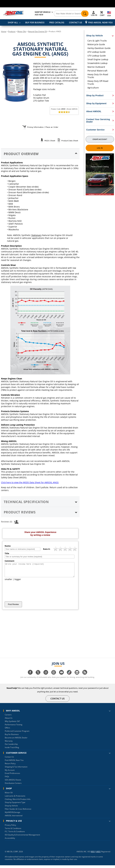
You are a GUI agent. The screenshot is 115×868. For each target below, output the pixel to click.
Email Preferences (12, 776)
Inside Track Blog (12, 750)
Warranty (9, 744)
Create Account (100, 139)
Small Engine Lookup (98, 59)
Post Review (13, 607)
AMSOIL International (14, 818)
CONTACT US (76, 22)
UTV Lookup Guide (97, 56)
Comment (10, 561)
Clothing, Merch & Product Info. (18, 802)
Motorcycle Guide (96, 44)
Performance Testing (14, 727)
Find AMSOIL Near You (100, 22)
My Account (10, 773)
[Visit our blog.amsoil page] (85, 677)
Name (8, 546)
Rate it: (47, 549)
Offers (7, 730)
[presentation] (27, 594)
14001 (98, 854)
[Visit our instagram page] (46, 677)
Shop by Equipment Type (15, 805)
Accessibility (10, 841)
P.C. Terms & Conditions (15, 834)
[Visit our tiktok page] (69, 677)
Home (4, 31)
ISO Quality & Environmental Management (22, 837)
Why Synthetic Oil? (12, 724)
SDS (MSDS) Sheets (13, 783)
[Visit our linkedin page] (77, 677)
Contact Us (9, 760)
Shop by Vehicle (11, 808)
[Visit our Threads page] (54, 677)
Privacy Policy (10, 828)
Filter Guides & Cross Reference (18, 812)
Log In (100, 148)
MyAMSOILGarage (13, 815)
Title (7, 553)
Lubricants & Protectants (15, 799)
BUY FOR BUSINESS (35, 22)
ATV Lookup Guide (97, 52)
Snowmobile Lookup (97, 63)
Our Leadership (11, 747)
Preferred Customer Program (17, 734)
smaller (8, 582)
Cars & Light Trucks (97, 41)
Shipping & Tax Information (16, 769)
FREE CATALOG (57, 22)
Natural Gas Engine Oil (37, 31)
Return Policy (10, 766)
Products (12, 31)
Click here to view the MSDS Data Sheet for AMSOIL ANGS (30, 482)
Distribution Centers (13, 786)
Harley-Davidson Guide (99, 48)
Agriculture (93, 88)
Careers (8, 717)
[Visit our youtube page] (61, 677)
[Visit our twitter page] (38, 677)
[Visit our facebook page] (30, 677)
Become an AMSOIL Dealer (16, 740)
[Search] (71, 14)
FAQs (7, 779)
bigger (18, 582)
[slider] (64, 112)
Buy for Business (12, 737)
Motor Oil (9, 795)
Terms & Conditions (13, 831)
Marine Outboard (96, 67)
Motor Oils (22, 31)
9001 (93, 854)
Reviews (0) (10, 522)
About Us (9, 721)
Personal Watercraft (97, 71)
